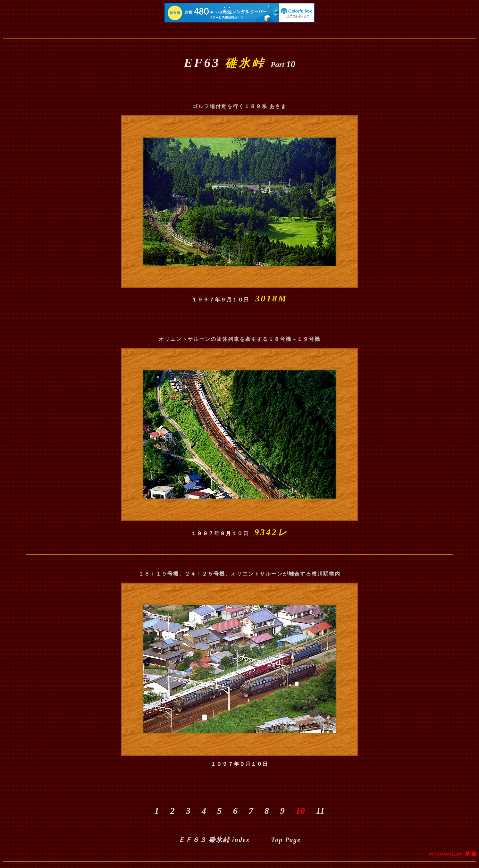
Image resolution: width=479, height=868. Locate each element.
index (214, 840)
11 (325, 811)
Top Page (286, 840)
